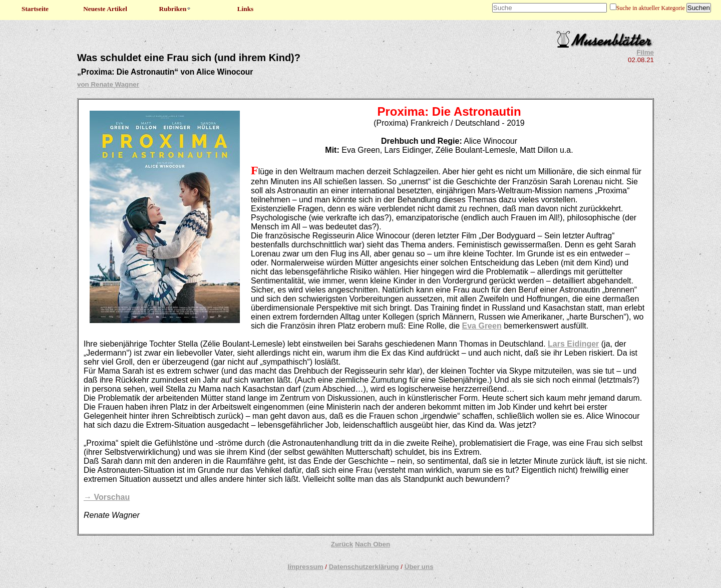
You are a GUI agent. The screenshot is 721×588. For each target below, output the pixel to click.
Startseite (35, 9)
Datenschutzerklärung (364, 567)
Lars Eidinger (573, 344)
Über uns (419, 567)
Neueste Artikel (105, 9)
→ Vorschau (107, 497)
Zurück (342, 544)
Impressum (305, 567)
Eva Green (482, 326)
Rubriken (175, 9)
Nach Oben (373, 544)
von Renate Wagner (108, 84)
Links (246, 9)
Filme (645, 52)
